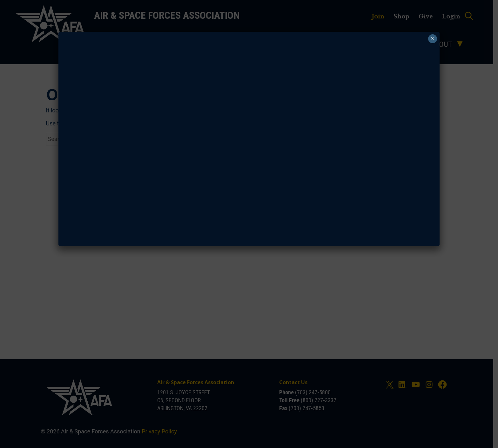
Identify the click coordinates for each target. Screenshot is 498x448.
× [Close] (432, 39)
